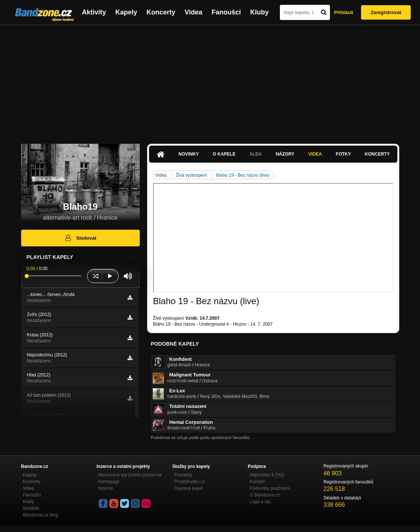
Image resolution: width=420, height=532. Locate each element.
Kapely (126, 12)
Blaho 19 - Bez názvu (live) (243, 175)
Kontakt (257, 482)
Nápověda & (267, 475)
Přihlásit (343, 12)
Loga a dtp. (261, 502)
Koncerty (161, 12)
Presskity (183, 475)
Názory (285, 154)
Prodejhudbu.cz (190, 482)
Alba (256, 154)
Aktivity (94, 12)
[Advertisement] (210, 81)
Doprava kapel (188, 488)
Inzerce (106, 488)
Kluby (259, 12)
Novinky (189, 154)
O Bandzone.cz (265, 495)
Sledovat (80, 238)
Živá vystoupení (191, 175)
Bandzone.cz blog (41, 515)
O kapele (224, 154)
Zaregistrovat (386, 12)
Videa (194, 12)
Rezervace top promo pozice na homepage (130, 478)
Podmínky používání (270, 488)
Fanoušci (226, 12)
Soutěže (31, 508)
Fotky (343, 154)
